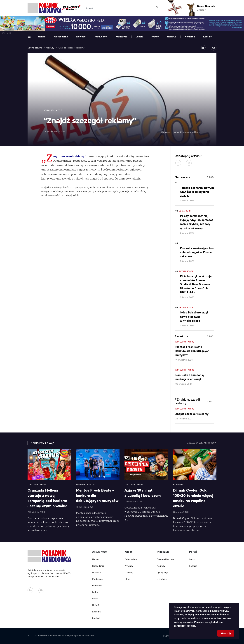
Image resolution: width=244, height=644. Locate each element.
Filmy (127, 579)
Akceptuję (226, 633)
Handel (42, 37)
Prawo (155, 37)
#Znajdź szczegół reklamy (187, 132)
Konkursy (129, 573)
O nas (192, 559)
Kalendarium (131, 559)
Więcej (210, 177)
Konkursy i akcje (185, 342)
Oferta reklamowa (165, 559)
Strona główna (35, 48)
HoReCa (172, 37)
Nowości (81, 37)
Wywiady (129, 566)
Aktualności (186, 271)
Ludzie (139, 37)
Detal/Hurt (185, 211)
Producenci (101, 37)
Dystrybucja (163, 573)
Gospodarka (61, 37)
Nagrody (161, 566)
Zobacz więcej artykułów (202, 443)
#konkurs (165, 132)
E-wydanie (162, 579)
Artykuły (50, 48)
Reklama (190, 37)
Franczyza (121, 37)
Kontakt (208, 37)
